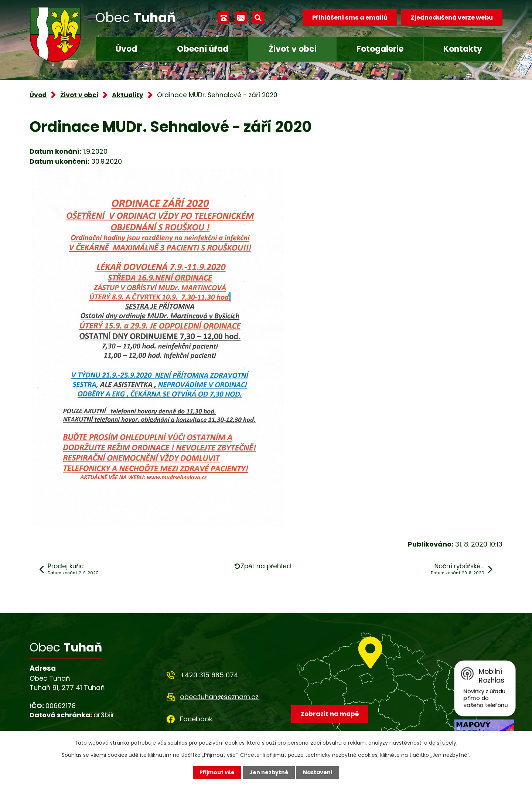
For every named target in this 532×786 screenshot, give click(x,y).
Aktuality (128, 95)
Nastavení (318, 772)
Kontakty (463, 49)
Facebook (196, 719)
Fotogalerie (380, 49)
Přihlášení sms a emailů (350, 18)
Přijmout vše (217, 772)
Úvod (126, 49)
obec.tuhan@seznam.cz (219, 697)
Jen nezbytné (269, 772)
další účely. (443, 743)
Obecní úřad (203, 49)
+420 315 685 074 (209, 675)
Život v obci (293, 49)
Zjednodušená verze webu (452, 18)
